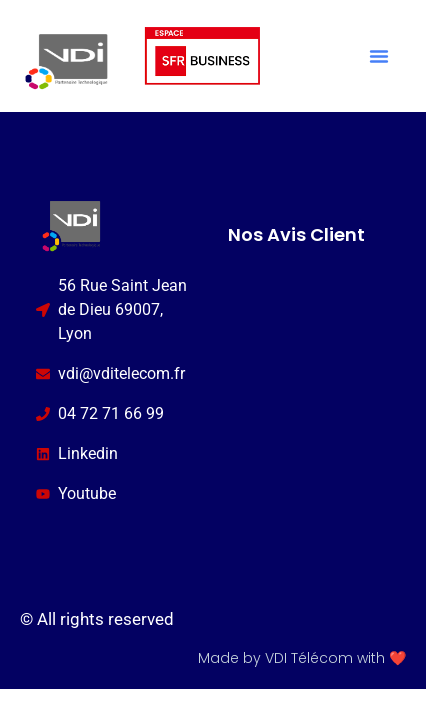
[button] (379, 56)
